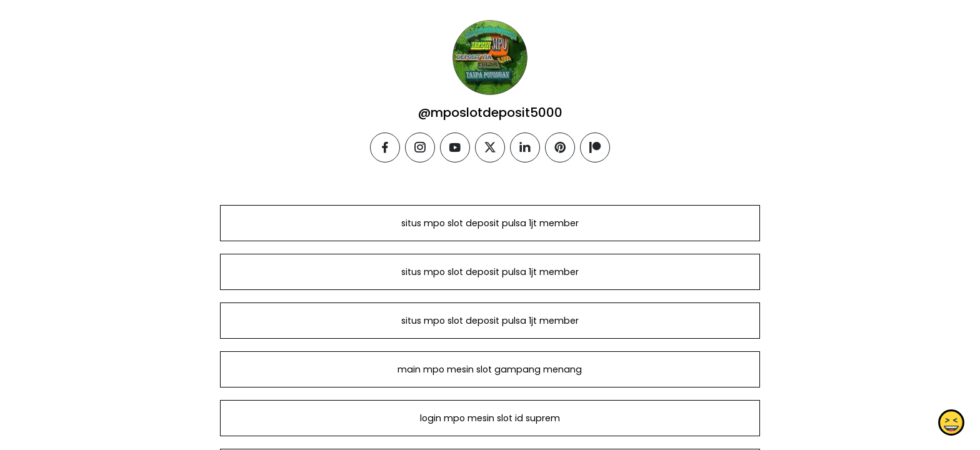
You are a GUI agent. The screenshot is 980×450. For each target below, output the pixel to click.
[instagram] (420, 147)
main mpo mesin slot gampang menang (490, 369)
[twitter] (490, 147)
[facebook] (385, 147)
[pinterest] (560, 147)
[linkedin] (525, 147)
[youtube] (455, 147)
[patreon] (595, 147)
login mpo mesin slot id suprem (490, 418)
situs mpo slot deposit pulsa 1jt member (490, 223)
